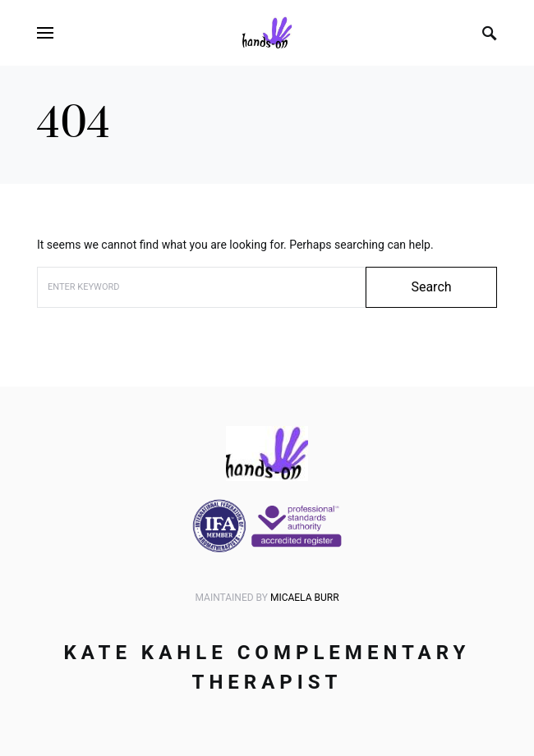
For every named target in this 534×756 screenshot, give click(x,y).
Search (431, 287)
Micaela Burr (305, 598)
